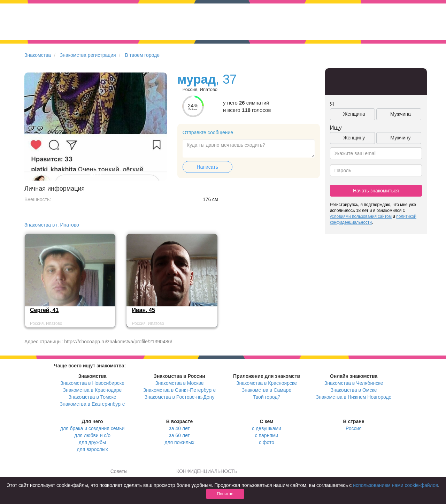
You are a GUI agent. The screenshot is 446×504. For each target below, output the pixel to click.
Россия (354, 428)
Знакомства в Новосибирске (92, 383)
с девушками (267, 428)
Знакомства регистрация (88, 55)
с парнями (267, 435)
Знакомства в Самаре (267, 390)
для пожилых (179, 442)
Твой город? (267, 397)
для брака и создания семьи (93, 428)
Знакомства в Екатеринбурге (93, 404)
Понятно (225, 494)
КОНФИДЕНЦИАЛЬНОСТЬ (207, 471)
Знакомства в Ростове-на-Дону (180, 397)
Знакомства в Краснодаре (93, 390)
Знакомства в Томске (92, 397)
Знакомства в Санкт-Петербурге (180, 390)
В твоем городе (142, 55)
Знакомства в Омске (354, 390)
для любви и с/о (92, 435)
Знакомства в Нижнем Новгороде (354, 397)
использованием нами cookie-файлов (395, 485)
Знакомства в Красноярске (267, 383)
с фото (267, 442)
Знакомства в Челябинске (354, 383)
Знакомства (38, 55)
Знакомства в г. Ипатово (52, 225)
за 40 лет (179, 428)
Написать (207, 167)
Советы (119, 471)
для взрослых (92, 449)
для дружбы (92, 442)
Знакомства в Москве (179, 383)
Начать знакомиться (376, 191)
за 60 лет (179, 435)
